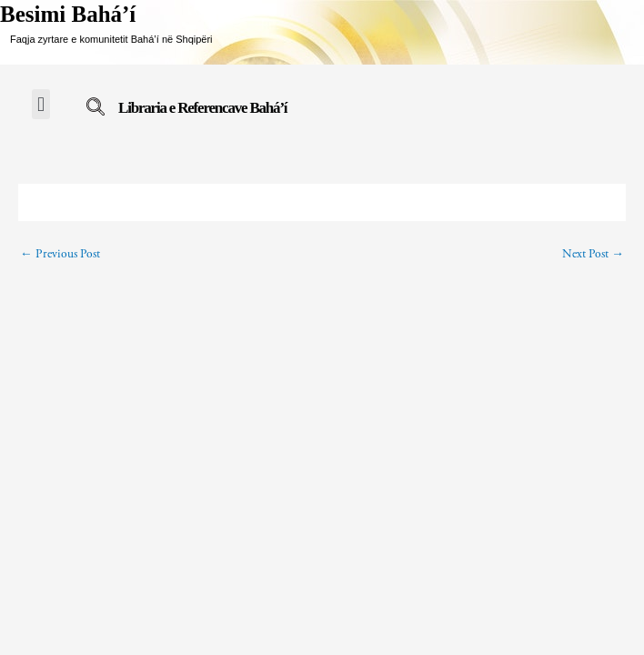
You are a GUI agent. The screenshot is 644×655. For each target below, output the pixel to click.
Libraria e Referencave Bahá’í (202, 108)
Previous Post (60, 254)
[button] (40, 104)
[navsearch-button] (96, 110)
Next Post (593, 254)
